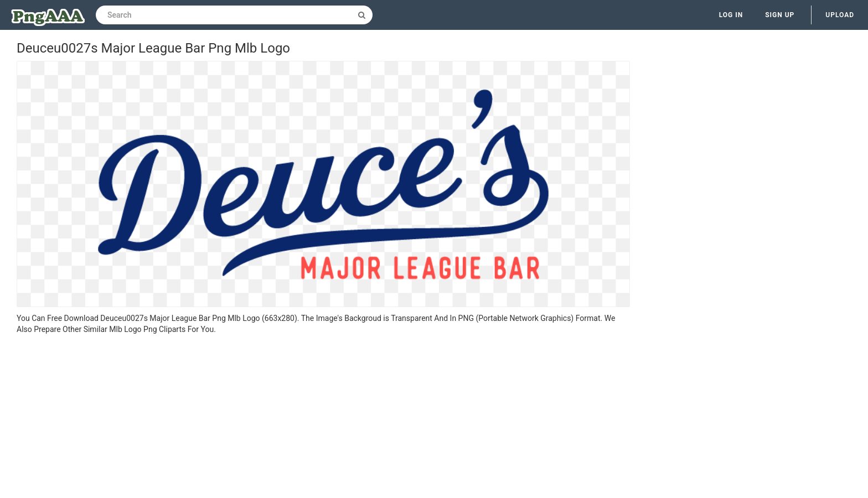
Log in (731, 15)
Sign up (780, 15)
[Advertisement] (323, 418)
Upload (840, 15)
